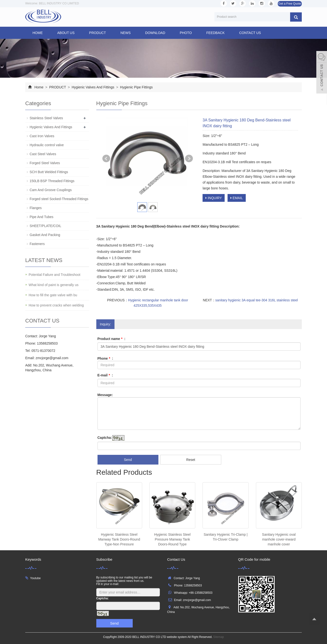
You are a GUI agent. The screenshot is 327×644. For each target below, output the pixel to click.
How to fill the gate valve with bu (53, 295)
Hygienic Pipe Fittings (136, 87)
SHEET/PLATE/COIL (45, 226)
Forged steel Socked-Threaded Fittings (59, 199)
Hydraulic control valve (47, 145)
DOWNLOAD (155, 33)
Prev (106, 159)
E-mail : (105, 375)
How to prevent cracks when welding (56, 305)
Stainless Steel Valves (46, 118)
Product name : (111, 339)
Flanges (36, 208)
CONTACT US (250, 33)
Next (189, 159)
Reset (191, 460)
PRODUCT (97, 33)
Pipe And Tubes (41, 217)
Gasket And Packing (45, 235)
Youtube (35, 578)
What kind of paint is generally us (53, 285)
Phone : (105, 358)
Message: (105, 395)
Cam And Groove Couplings (51, 190)
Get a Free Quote (290, 4)
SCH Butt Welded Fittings (49, 172)
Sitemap (219, 637)
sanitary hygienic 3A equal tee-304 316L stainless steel (257, 300)
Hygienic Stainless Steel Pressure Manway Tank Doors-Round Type (172, 539)
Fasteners (37, 244)
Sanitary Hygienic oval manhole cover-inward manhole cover (279, 539)
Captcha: (105, 438)
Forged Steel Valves (45, 163)
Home (38, 33)
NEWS (126, 33)
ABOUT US (66, 33)
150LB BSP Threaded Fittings (52, 181)
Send (128, 460)
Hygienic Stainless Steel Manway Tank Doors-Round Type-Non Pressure (119, 539)
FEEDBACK (216, 33)
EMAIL (237, 198)
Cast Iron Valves (42, 136)
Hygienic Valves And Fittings (93, 87)
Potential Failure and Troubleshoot (54, 275)
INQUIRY (214, 198)
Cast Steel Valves (43, 154)
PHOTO (186, 33)
